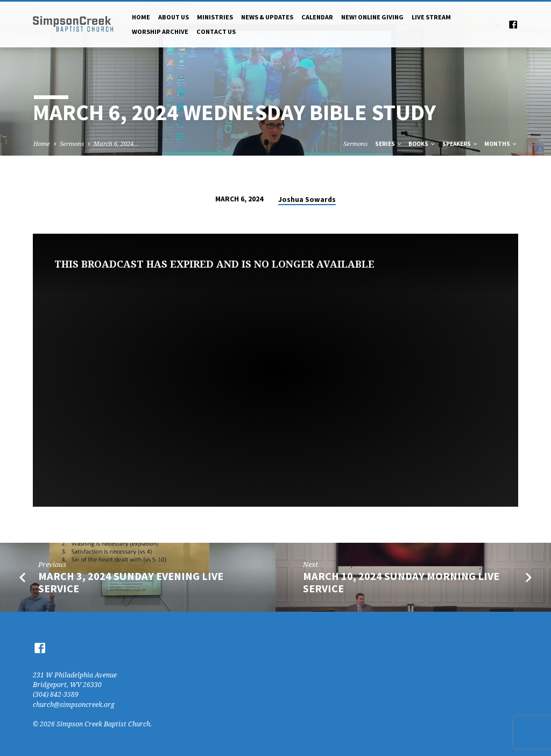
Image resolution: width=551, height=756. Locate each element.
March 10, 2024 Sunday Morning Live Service (401, 582)
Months (501, 144)
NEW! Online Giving (372, 17)
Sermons (72, 143)
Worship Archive (160, 31)
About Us (174, 17)
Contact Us (216, 31)
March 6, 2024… (116, 143)
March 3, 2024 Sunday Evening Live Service (131, 582)
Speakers (460, 144)
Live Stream (431, 17)
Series (389, 144)
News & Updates (267, 17)
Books (422, 144)
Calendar (317, 17)
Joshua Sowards (307, 199)
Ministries (215, 17)
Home (141, 17)
